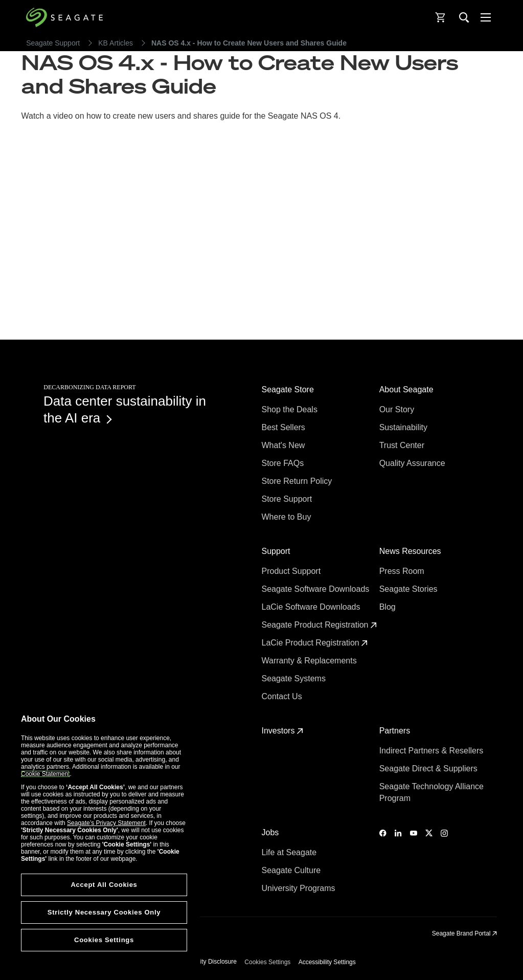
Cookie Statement (45, 774)
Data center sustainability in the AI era (125, 409)
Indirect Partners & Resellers (433, 751)
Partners (396, 731)
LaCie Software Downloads (312, 607)
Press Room (403, 571)
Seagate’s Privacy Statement (106, 823)
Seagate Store (289, 389)
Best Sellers (285, 427)
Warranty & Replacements (311, 661)
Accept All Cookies (104, 885)
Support (277, 551)
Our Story (398, 409)
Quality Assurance (413, 463)
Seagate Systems (295, 678)
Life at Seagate (290, 852)
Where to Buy (288, 517)
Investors (282, 731)
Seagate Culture (292, 870)
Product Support (292, 571)
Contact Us (283, 696)
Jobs (271, 832)
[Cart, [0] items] (441, 17)
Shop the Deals (292, 409)
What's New (285, 445)
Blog (389, 607)
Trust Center (403, 445)
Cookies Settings (267, 962)
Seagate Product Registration (319, 625)
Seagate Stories (410, 589)
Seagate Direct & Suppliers (430, 769)
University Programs (300, 888)
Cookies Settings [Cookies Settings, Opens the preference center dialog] (104, 940)
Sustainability (405, 427)
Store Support (288, 499)
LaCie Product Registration (315, 643)
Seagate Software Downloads (317, 589)
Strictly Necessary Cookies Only (104, 912)
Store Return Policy (298, 481)
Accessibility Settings (327, 962)
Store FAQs (284, 463)
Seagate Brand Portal (464, 933)
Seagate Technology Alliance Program (431, 792)
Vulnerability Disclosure (205, 962)
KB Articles (116, 43)
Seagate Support (53, 43)
